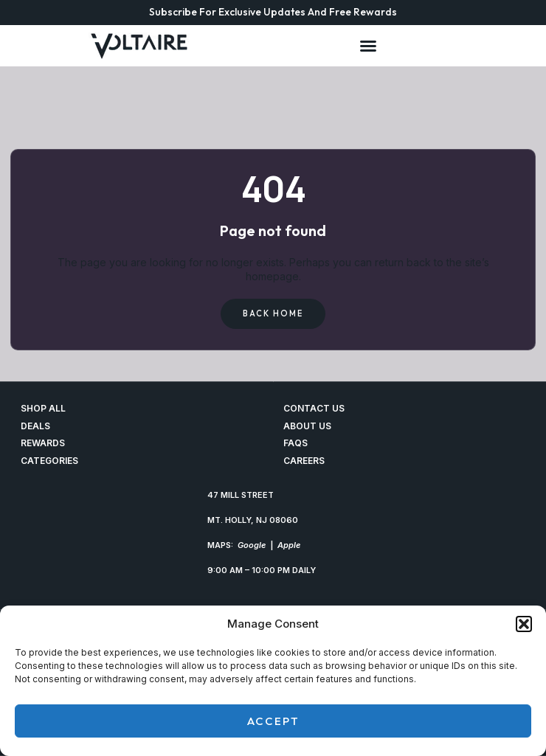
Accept (273, 721)
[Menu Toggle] (368, 46)
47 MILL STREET (241, 495)
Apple (289, 545)
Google (252, 545)
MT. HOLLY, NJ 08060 (253, 520)
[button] (524, 624)
